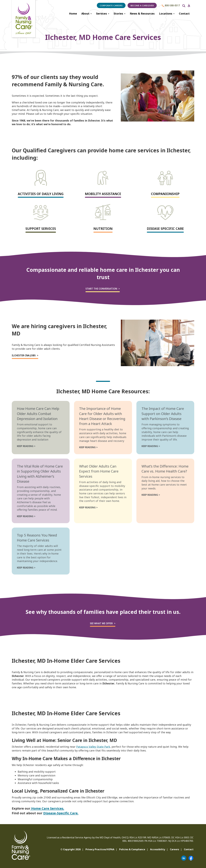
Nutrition (103, 228)
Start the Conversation (101, 289)
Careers (175, 849)
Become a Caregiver (142, 5)
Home (73, 14)
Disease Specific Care (165, 228)
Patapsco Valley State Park (93, 747)
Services (103, 14)
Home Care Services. (47, 808)
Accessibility (158, 849)
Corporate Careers (111, 5)
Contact (184, 14)
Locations (167, 14)
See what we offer (101, 623)
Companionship (165, 194)
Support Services (41, 228)
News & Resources (142, 14)
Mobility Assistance (103, 194)
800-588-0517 (171, 5)
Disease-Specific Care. (61, 813)
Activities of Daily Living (41, 194)
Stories (119, 14)
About (87, 14)
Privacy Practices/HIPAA (100, 849)
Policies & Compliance (132, 849)
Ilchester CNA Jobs (24, 355)
